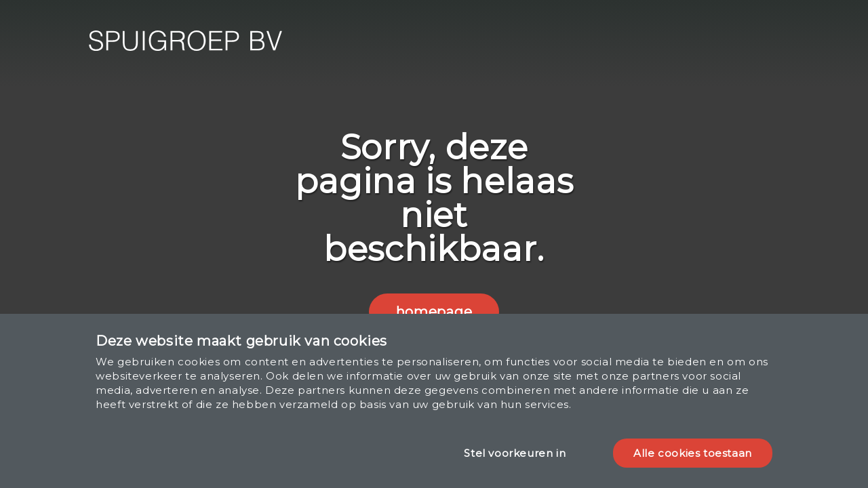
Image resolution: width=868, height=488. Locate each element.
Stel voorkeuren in (515, 453)
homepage (434, 312)
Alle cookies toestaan (693, 453)
